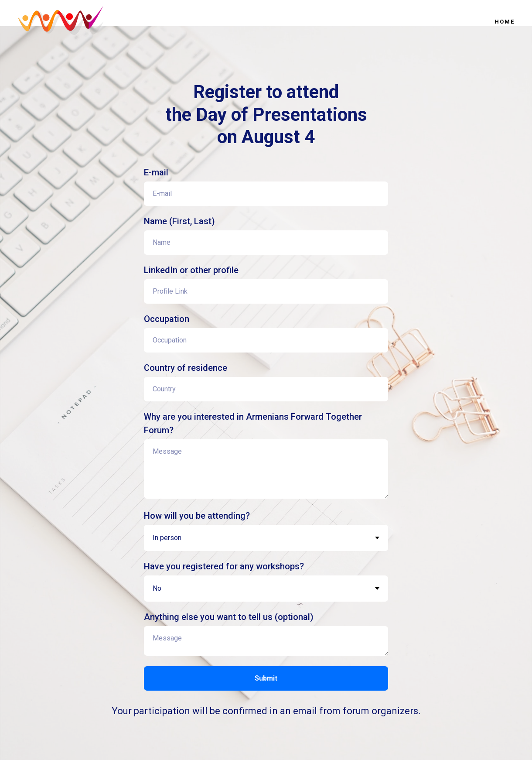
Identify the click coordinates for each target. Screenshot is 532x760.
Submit (266, 678)
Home (505, 22)
